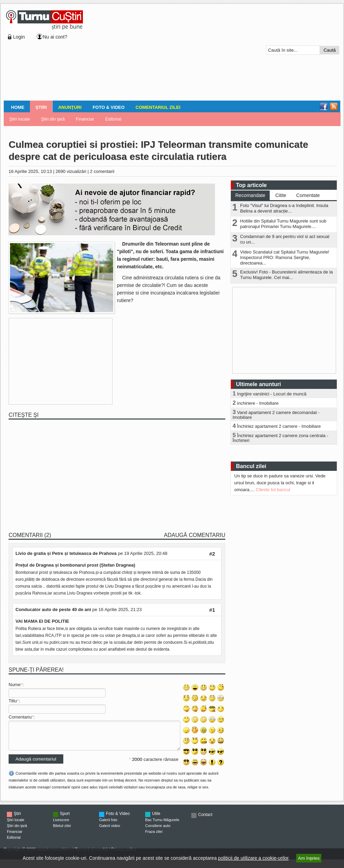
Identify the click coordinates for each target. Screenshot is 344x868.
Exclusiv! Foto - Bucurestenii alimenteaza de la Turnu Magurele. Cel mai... (287, 275)
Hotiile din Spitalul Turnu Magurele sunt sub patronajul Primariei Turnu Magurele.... (283, 224)
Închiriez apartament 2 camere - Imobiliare (279, 426)
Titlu (13, 701)
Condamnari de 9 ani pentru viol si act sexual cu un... (285, 239)
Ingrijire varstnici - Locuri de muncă (272, 394)
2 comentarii (102, 171)
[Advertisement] (128, 53)
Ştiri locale (20, 119)
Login (19, 37)
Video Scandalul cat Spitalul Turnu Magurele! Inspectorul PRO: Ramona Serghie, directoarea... (285, 257)
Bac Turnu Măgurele (162, 825)
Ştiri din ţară (53, 119)
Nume (15, 685)
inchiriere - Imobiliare (258, 403)
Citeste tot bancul (273, 490)
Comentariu (20, 717)
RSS (334, 107)
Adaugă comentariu (195, 535)
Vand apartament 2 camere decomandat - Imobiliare (276, 415)
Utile (156, 819)
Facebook (324, 107)
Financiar (85, 119)
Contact (205, 820)
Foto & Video (109, 107)
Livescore (61, 825)
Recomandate (250, 195)
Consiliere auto (158, 831)
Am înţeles (309, 858)
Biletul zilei (62, 831)
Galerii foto (108, 825)
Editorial (113, 119)
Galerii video (110, 831)
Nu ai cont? (55, 37)
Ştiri (41, 107)
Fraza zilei (154, 837)
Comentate (308, 195)
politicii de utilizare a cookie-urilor (253, 858)
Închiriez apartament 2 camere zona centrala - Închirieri (280, 438)
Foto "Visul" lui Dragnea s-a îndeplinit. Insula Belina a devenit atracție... (284, 208)
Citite (281, 195)
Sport (65, 819)
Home (18, 107)
